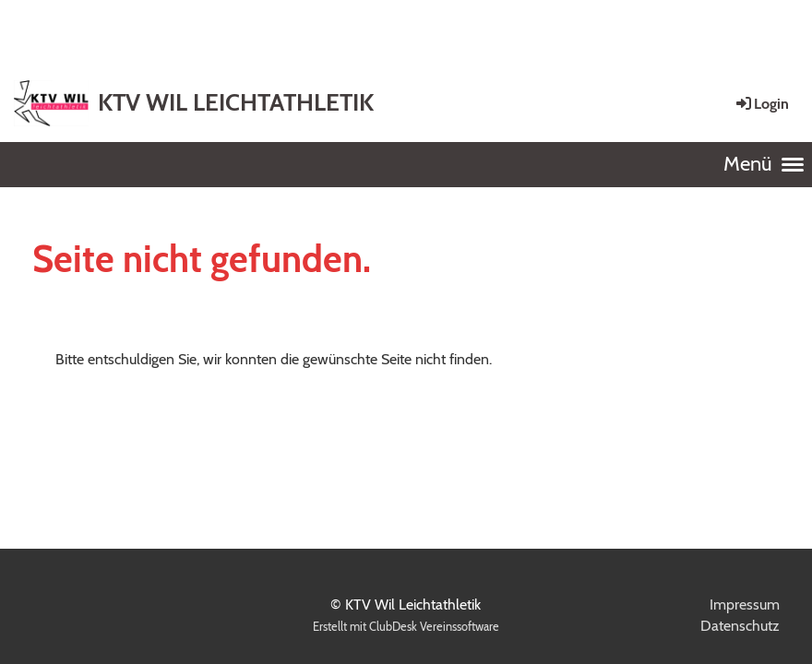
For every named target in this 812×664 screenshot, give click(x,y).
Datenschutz (740, 626)
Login (761, 104)
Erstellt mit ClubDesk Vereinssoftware (406, 627)
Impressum (745, 605)
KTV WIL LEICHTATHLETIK (236, 102)
